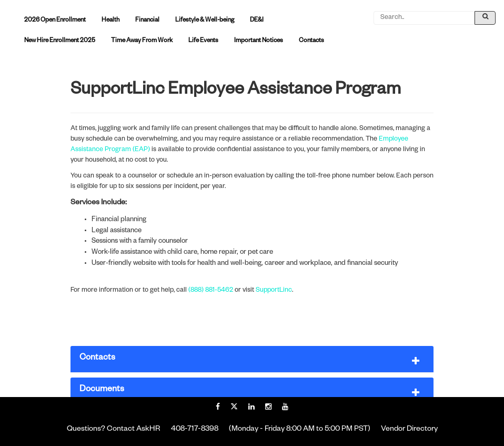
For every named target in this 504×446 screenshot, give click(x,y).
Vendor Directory (409, 430)
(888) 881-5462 (211, 291)
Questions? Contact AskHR (114, 430)
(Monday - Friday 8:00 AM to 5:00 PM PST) (300, 430)
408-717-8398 (195, 430)
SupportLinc (274, 291)
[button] (252, 359)
